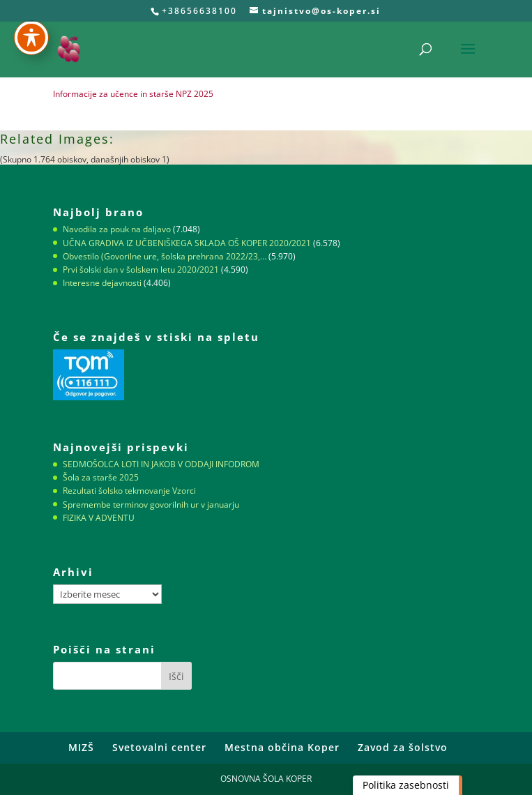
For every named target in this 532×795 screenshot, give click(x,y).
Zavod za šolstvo (403, 747)
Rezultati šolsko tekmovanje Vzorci (129, 491)
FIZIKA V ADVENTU (99, 518)
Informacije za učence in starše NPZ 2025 (133, 94)
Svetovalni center (159, 747)
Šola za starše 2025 (101, 477)
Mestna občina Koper (282, 747)
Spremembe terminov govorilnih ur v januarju (151, 505)
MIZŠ (81, 747)
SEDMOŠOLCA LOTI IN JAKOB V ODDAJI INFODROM (161, 464)
